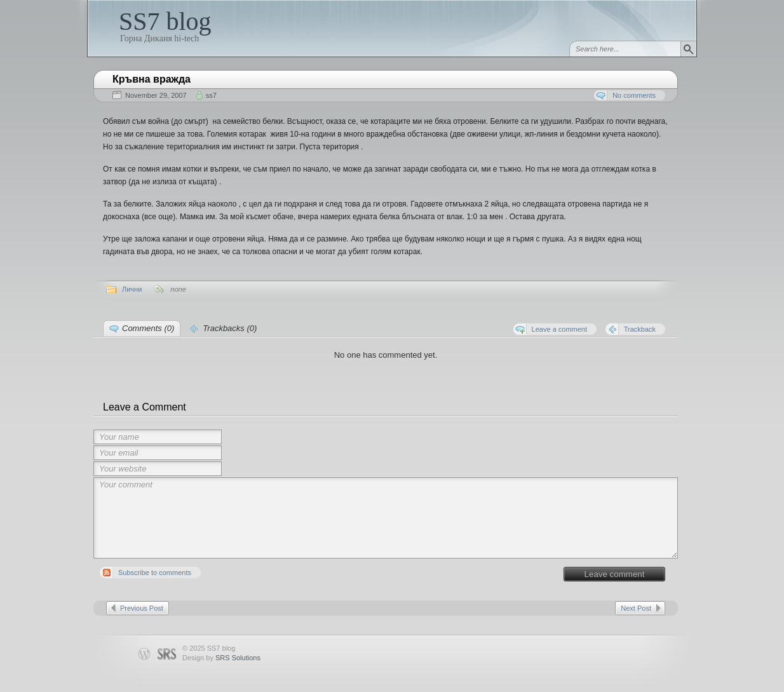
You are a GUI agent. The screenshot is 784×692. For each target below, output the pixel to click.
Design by (221, 658)
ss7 (211, 95)
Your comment (386, 518)
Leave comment (615, 574)
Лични (132, 289)
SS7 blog (165, 21)
